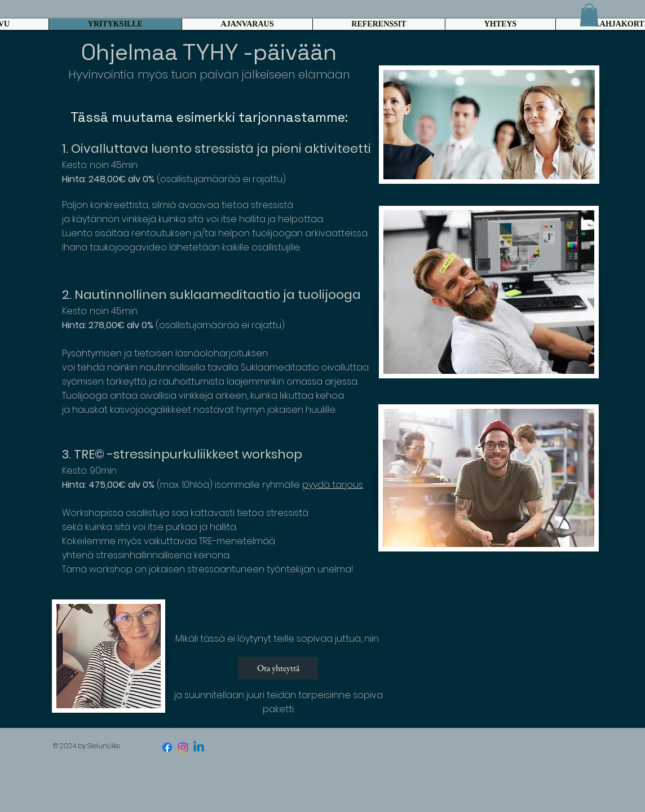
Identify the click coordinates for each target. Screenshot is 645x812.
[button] (589, 15)
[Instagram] (183, 747)
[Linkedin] (199, 747)
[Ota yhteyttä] (278, 668)
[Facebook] (167, 747)
